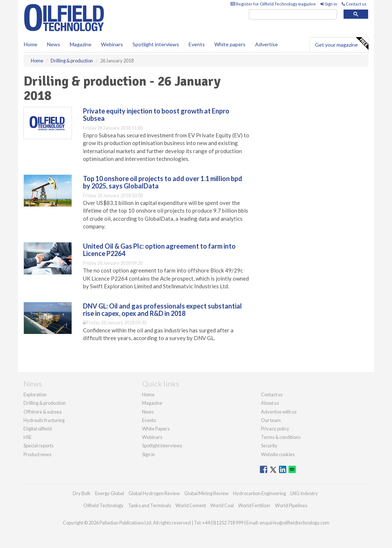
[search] (293, 15)
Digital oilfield (38, 429)
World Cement (191, 505)
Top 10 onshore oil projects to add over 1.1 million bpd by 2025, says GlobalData (163, 182)
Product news (37, 454)
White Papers (156, 429)
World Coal (222, 505)
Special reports (39, 446)
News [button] (54, 44)
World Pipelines (291, 505)
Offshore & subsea (43, 412)
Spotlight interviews (156, 44)
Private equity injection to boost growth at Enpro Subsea (156, 115)
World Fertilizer (254, 505)
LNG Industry (304, 493)
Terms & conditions (281, 437)
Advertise (266, 44)
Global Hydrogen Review (154, 493)
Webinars (112, 44)
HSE (28, 437)
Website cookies (278, 454)
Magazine (81, 44)
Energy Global (110, 493)
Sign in (329, 4)
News (148, 412)
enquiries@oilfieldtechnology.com (294, 523)
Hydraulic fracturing (44, 420)
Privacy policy (275, 429)
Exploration (35, 394)
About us (270, 403)
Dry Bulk (82, 493)
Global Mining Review (206, 493)
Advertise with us (279, 412)
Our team (271, 420)
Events (197, 44)
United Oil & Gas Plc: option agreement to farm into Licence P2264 (159, 250)
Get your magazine (342, 44)
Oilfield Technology (104, 505)
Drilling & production (45, 403)
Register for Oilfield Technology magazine (273, 4)
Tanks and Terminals (150, 505)
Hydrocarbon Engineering (259, 493)
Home (31, 44)
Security (269, 446)
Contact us (354, 4)
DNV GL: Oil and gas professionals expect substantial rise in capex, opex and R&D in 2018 (162, 310)
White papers (230, 44)
